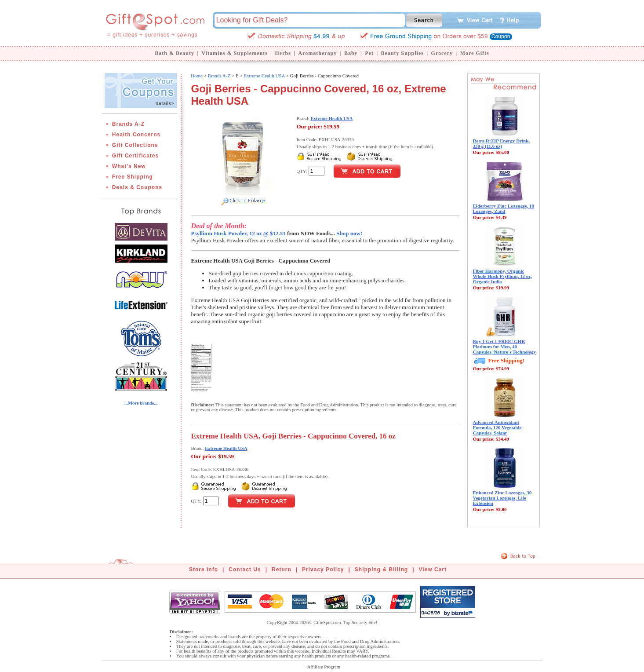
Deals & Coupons (137, 187)
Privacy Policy (323, 570)
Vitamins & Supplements (235, 53)
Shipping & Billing (381, 570)
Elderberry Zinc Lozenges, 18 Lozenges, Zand (504, 208)
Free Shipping (133, 177)
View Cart (433, 570)
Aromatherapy (317, 53)
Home (197, 76)
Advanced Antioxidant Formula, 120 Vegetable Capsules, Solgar (497, 427)
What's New (129, 166)
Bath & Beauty (175, 53)
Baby (351, 53)
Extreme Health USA (264, 76)
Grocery (442, 53)
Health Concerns (136, 135)
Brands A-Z (128, 124)
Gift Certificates (135, 156)
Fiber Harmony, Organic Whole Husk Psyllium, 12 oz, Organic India (502, 276)
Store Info (204, 570)
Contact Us (245, 570)
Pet (369, 53)
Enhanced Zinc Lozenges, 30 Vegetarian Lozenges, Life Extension (502, 498)
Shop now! (349, 233)
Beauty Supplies (402, 53)
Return (282, 570)
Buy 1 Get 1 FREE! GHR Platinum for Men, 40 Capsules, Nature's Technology (505, 347)
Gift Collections (135, 145)
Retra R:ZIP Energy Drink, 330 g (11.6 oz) (502, 143)
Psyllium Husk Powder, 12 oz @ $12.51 (238, 233)
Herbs (283, 53)
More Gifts (475, 53)
